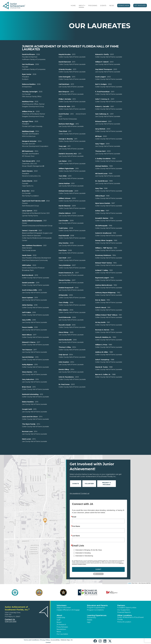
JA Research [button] (61, 625)
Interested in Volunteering (84, 556)
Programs (93, 6)
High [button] (89, 622)
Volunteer (89, 484)
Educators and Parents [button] (97, 606)
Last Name (76, 536)
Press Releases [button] (62, 627)
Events (103, 6)
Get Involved (140, 5)
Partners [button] (121, 606)
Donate (76, 484)
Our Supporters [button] (124, 610)
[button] (85, 6)
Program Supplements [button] (96, 608)
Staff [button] (58, 620)
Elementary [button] (92, 618)
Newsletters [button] (61, 629)
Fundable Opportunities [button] (127, 608)
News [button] (59, 632)
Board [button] (59, 622)
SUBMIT (98, 569)
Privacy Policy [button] (45, 640)
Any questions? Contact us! (79, 493)
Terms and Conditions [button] (31, 640)
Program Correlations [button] (95, 610)
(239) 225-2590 (11, 621)
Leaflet (129, 583)
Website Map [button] (65, 640)
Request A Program (107, 484)
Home (73, 6)
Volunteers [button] (62, 606)
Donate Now (124, 5)
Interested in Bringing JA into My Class (89, 550)
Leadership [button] (61, 618)
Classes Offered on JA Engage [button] (68, 610)
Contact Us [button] (10, 619)
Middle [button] (90, 620)
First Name (76, 526)
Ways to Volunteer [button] (64, 608)
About (81, 6)
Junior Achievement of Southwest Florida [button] (130, 618)
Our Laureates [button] (62, 634)
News (112, 6)
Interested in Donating (83, 553)
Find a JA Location (124, 622)
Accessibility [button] (55, 640)
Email (74, 517)
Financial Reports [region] (124, 612)
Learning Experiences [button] (97, 615)
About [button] (59, 615)
